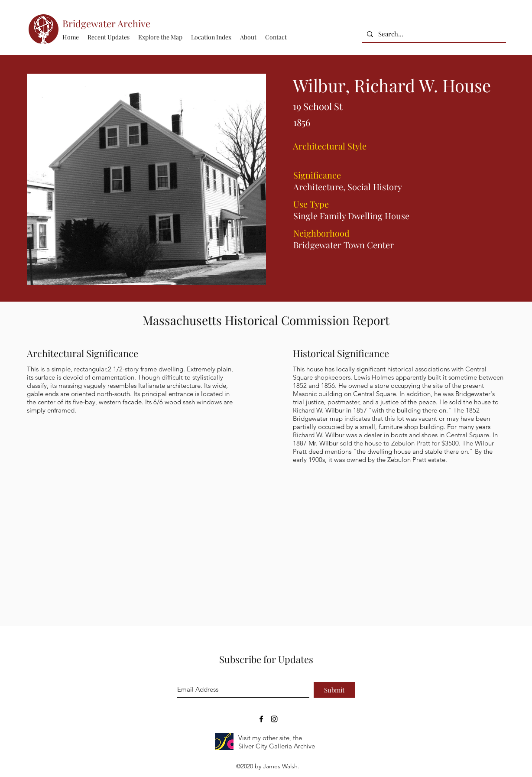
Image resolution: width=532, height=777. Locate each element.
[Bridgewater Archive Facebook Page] (261, 719)
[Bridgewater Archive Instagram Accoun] (274, 719)
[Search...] (433, 34)
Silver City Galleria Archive (277, 746)
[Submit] (334, 690)
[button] (211, 37)
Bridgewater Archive (106, 23)
